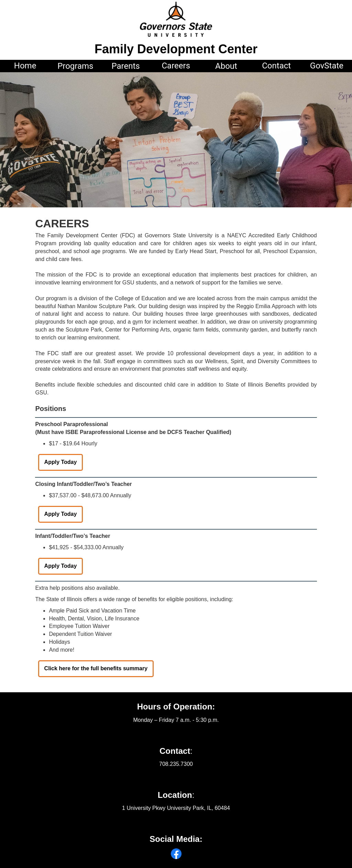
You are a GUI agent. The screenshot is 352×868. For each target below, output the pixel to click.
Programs (75, 66)
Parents (125, 66)
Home (25, 66)
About (226, 66)
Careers (176, 66)
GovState (327, 66)
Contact (276, 66)
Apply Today (61, 462)
